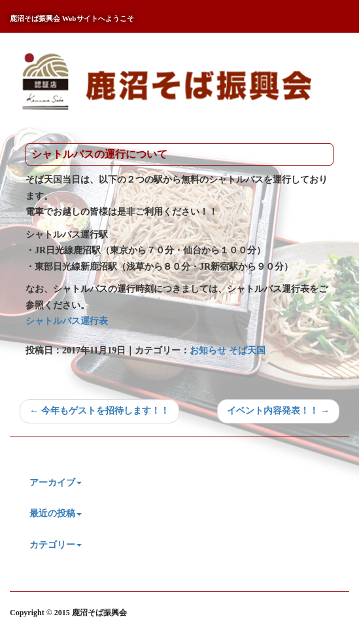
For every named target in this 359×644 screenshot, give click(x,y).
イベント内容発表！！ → (279, 411)
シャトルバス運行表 (67, 321)
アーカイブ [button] (56, 483)
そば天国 (247, 350)
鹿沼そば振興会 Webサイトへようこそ (72, 18)
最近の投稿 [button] (56, 513)
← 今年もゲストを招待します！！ (99, 411)
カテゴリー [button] (56, 545)
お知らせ (208, 350)
